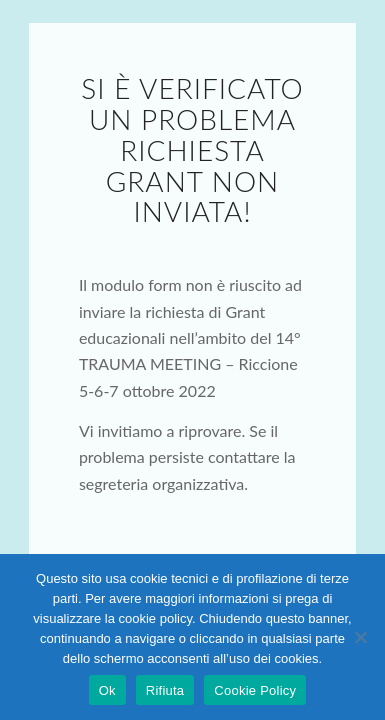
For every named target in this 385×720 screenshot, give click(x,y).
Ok (107, 690)
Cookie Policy (255, 690)
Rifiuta (165, 690)
